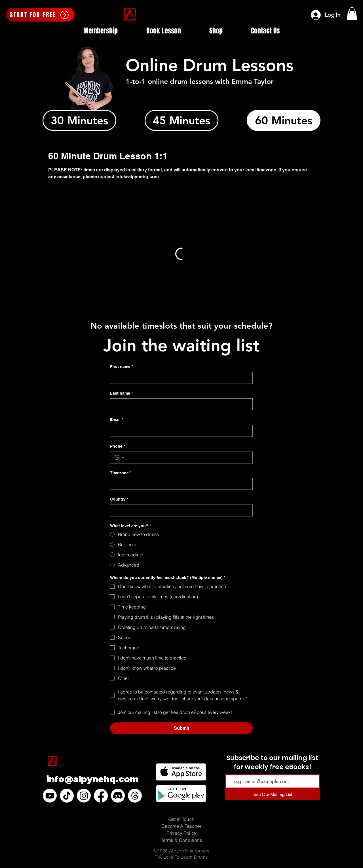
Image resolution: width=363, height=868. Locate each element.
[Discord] (118, 796)
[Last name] (180, 404)
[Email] (180, 431)
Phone (118, 446)
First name (122, 367)
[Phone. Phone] (187, 458)
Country (119, 499)
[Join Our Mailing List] (272, 794)
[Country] (180, 510)
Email (117, 420)
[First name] (180, 378)
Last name (121, 393)
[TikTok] (67, 796)
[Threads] (135, 796)
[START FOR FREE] (40, 15)
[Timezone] (180, 484)
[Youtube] (50, 796)
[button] (352, 13)
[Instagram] (84, 796)
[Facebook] (101, 796)
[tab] (79, 120)
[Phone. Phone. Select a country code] (119, 458)
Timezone (121, 473)
